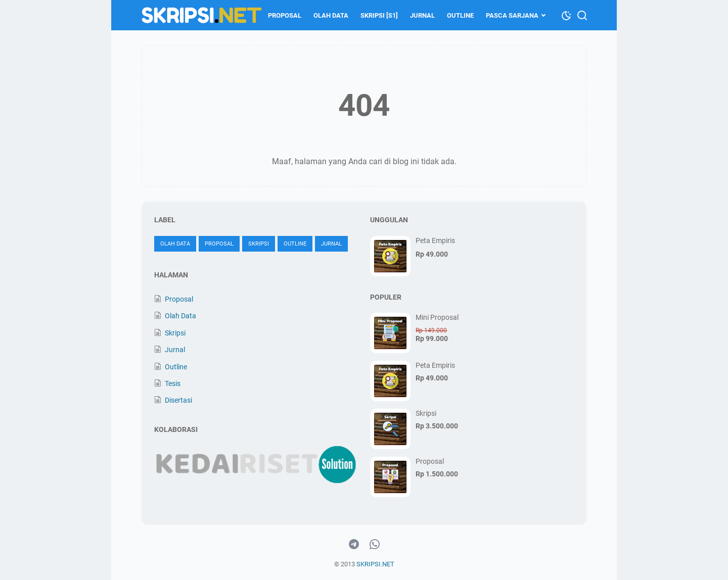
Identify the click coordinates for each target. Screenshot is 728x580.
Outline (460, 15)
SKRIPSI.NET (375, 564)
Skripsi (259, 244)
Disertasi (178, 400)
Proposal (285, 15)
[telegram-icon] (354, 545)
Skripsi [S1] (379, 15)
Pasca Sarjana (512, 15)
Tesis (173, 383)
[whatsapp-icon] (375, 545)
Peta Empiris (435, 240)
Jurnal (422, 15)
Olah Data (331, 15)
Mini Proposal (437, 317)
